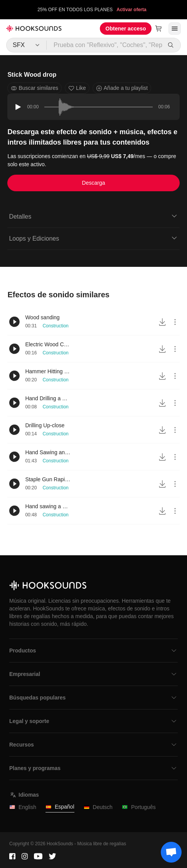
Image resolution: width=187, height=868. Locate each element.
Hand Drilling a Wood (48, 398)
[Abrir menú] (175, 29)
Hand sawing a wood (48, 506)
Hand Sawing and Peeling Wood (48, 452)
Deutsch (98, 807)
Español (60, 807)
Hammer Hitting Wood (48, 371)
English (23, 807)
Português (139, 807)
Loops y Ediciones (93, 238)
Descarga (94, 183)
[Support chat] (171, 852)
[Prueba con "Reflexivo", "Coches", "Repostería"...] (105, 45)
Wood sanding (42, 317)
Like (77, 88)
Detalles (93, 216)
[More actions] (175, 322)
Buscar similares (35, 88)
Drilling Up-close (45, 425)
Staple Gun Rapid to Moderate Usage (48, 479)
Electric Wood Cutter (48, 344)
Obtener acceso (126, 29)
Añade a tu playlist (122, 88)
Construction (55, 326)
